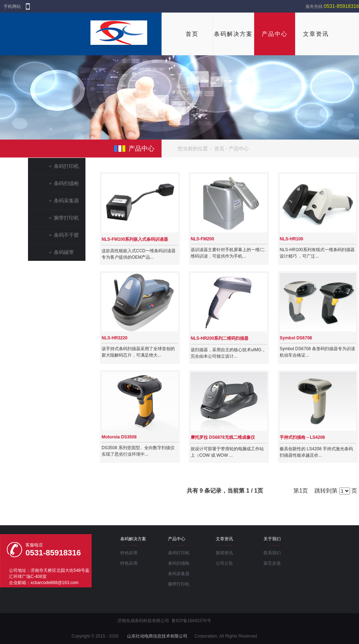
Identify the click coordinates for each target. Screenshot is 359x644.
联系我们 (272, 553)
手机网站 (12, 6)
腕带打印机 (66, 218)
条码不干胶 (66, 235)
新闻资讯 (224, 553)
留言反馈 (272, 563)
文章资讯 (316, 34)
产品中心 (275, 34)
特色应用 (129, 553)
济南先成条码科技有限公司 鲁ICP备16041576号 (164, 621)
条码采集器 (66, 201)
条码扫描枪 (66, 183)
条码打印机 (66, 166)
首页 (192, 34)
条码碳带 (64, 252)
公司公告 (224, 563)
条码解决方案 (233, 34)
